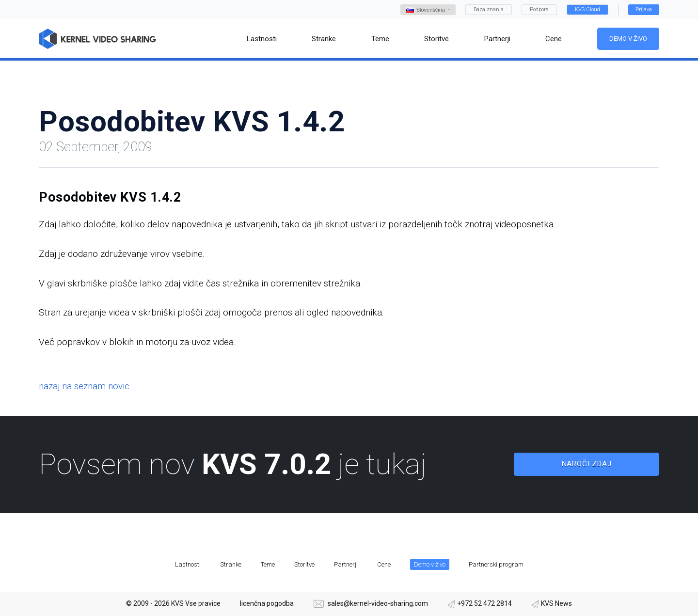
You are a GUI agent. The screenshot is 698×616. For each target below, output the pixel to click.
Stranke (231, 564)
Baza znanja (489, 9)
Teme (268, 564)
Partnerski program (496, 564)
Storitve (304, 564)
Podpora (539, 9)
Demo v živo (628, 39)
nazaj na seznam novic (84, 386)
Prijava (644, 9)
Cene (384, 564)
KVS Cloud (587, 9)
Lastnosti (188, 564)
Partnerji (346, 564)
